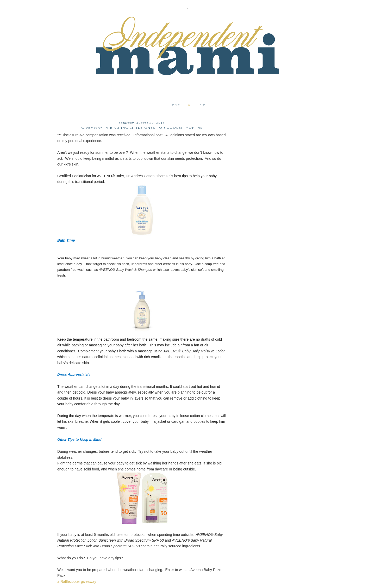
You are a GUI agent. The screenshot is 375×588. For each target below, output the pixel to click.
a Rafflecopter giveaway (77, 581)
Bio (203, 105)
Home (175, 105)
